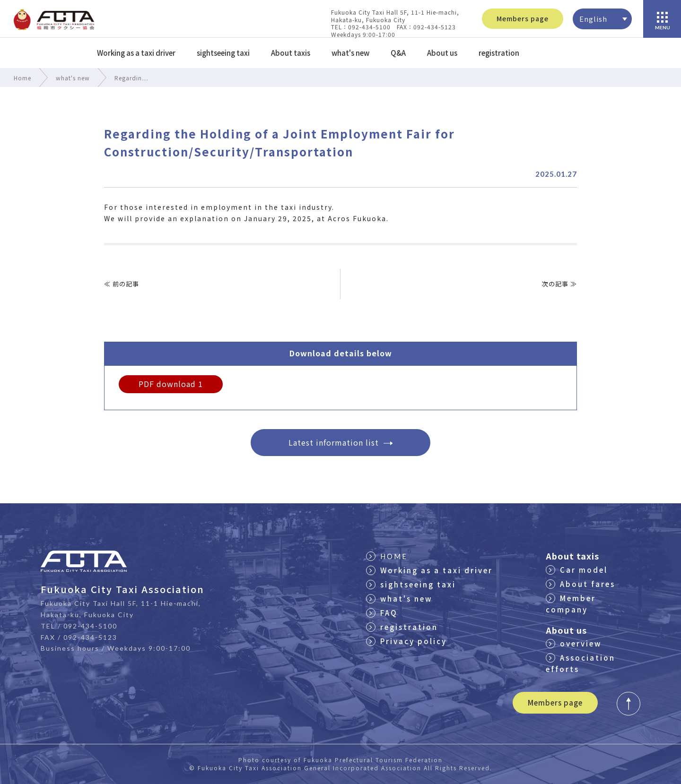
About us (442, 53)
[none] (602, 19)
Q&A (398, 53)
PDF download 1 (171, 384)
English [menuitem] (593, 19)
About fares (581, 584)
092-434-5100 (90, 626)
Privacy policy (406, 641)
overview (574, 643)
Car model (577, 570)
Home (22, 78)
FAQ (382, 613)
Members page (523, 18)
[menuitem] (602, 19)
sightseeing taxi (223, 53)
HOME (387, 556)
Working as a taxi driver (136, 53)
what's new (350, 53)
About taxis (291, 53)
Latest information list (340, 442)
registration (499, 53)
